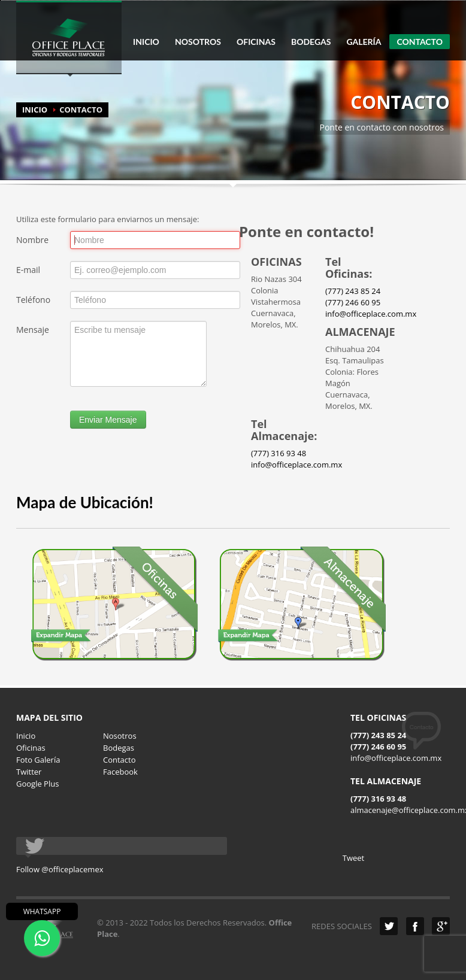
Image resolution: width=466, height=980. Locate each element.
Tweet (353, 858)
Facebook (120, 772)
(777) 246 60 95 (353, 302)
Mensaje (33, 330)
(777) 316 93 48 (279, 453)
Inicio (26, 736)
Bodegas (119, 748)
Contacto (119, 760)
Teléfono (33, 300)
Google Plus (37, 784)
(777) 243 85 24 (353, 291)
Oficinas (31, 748)
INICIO (146, 42)
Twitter (29, 772)
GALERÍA (364, 42)
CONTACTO (420, 42)
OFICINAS (256, 42)
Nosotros (120, 736)
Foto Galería (38, 760)
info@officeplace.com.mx (371, 314)
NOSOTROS (198, 42)
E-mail (28, 270)
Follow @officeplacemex (60, 869)
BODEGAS (311, 42)
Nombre (32, 240)
